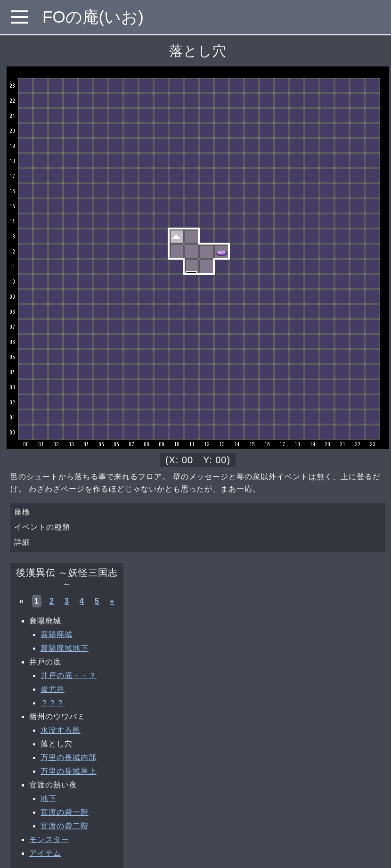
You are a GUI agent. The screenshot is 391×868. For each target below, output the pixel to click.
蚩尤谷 (53, 689)
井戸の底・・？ (69, 676)
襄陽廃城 (57, 635)
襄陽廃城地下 (65, 648)
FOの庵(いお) (93, 17)
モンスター (49, 839)
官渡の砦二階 (65, 826)
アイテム (45, 853)
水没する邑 (61, 730)
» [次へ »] (112, 601)
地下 (49, 798)
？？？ (53, 703)
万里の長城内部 (69, 757)
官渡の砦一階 (65, 812)
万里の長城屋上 (69, 771)
